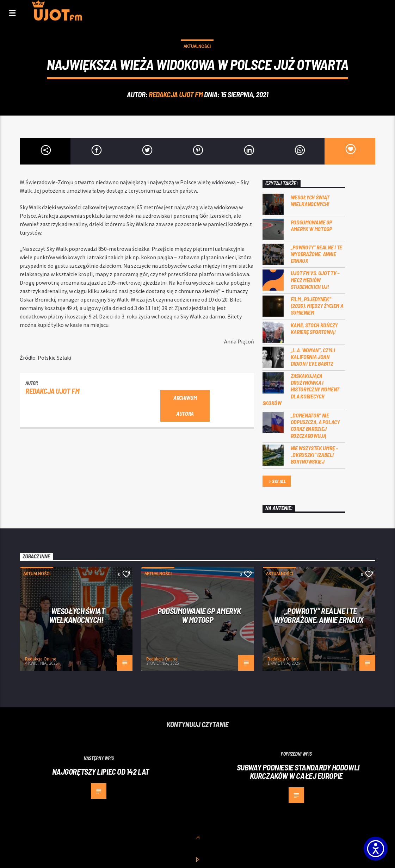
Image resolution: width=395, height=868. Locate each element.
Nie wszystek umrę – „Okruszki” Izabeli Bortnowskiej (314, 455)
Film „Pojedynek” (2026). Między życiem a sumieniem (317, 306)
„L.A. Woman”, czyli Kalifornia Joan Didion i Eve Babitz (313, 357)
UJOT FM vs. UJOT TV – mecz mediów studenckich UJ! (315, 280)
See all (277, 482)
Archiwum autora (185, 405)
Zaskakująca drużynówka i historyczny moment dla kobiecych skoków (301, 389)
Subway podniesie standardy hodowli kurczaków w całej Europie (298, 772)
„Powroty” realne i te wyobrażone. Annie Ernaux (316, 254)
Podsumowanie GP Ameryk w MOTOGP (311, 225)
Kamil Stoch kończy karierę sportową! (314, 328)
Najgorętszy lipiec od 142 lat (101, 771)
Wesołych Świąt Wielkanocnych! (310, 200)
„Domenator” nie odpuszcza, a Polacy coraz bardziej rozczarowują (315, 425)
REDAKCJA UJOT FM (176, 94)
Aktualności (197, 46)
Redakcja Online (41, 659)
